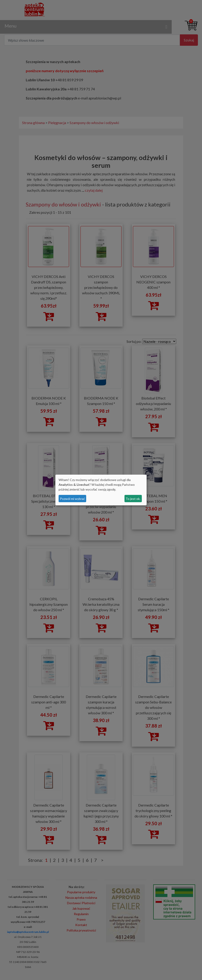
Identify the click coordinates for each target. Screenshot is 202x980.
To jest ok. (133, 499)
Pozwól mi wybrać (73, 499)
